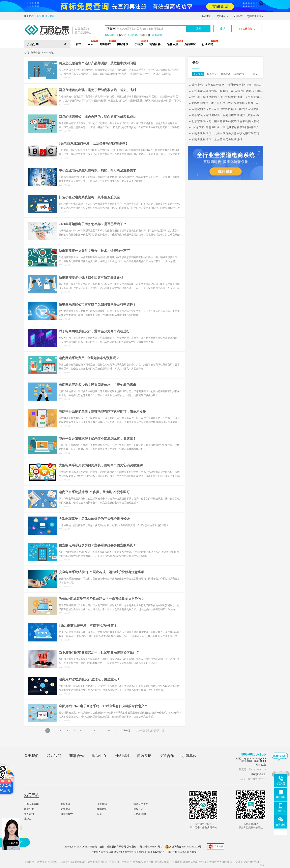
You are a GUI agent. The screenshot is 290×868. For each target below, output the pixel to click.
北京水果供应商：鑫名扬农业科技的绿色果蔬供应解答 (225, 121)
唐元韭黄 (42, 862)
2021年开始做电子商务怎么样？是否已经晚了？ (93, 224)
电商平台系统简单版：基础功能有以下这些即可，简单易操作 (102, 412)
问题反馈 (238, 16)
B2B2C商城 (48, 53)
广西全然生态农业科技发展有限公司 (67, 862)
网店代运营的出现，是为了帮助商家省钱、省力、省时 (97, 90)
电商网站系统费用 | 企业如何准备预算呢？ (89, 358)
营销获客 (155, 44)
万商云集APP (255, 16)
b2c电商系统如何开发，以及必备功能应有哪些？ (93, 144)
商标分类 (29, 809)
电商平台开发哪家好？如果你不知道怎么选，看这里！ (97, 438)
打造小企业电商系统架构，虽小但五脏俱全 (89, 197)
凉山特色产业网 (252, 862)
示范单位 (189, 756)
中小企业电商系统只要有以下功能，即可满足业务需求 (97, 170)
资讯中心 (223, 16)
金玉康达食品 (162, 862)
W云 (90, 44)
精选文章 (226, 74)
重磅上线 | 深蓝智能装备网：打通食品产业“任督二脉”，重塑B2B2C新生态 (226, 85)
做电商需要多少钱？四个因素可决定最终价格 (91, 278)
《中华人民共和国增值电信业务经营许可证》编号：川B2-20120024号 (128, 852)
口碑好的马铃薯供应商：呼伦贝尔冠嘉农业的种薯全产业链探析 (227, 128)
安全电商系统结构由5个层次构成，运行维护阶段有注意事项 (101, 572)
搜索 (198, 29)
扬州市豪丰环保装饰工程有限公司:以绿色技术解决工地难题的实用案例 (227, 91)
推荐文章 (212, 74)
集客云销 (29, 814)
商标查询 (65, 804)
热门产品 (31, 795)
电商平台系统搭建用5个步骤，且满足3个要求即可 (94, 492)
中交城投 (238, 862)
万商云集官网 (31, 804)
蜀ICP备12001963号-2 (151, 847)
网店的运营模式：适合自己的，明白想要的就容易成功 (97, 117)
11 (115, 731)
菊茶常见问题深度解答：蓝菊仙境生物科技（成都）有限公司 (227, 116)
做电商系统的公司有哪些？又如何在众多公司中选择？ (97, 304)
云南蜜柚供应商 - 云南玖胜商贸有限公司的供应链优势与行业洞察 (227, 110)
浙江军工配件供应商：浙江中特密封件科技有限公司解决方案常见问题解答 (227, 97)
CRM (100, 814)
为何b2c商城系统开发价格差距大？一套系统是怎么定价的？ (101, 599)
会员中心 (206, 16)
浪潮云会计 (67, 814)
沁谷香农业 (176, 862)
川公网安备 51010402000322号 (183, 847)
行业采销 (207, 44)
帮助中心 (99, 756)
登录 (223, 29)
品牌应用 (172, 44)
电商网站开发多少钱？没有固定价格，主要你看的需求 (97, 385)
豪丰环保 (149, 862)
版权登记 (121, 35)
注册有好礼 (247, 29)
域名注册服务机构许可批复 (182, 852)
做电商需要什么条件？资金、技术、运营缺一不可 (94, 251)
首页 (79, 44)
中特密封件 (126, 862)
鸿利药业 (203, 862)
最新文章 (198, 74)
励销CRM (133, 35)
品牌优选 (65, 809)
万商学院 (190, 44)
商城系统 (102, 809)
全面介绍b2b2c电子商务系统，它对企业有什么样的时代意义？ (103, 706)
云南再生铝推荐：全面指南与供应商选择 (217, 139)
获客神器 (110, 35)
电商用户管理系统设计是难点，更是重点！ (89, 679)
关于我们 (31, 756)
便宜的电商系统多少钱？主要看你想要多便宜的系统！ (97, 545)
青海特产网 (215, 862)
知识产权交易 (190, 862)
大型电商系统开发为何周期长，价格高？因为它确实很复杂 (101, 465)
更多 (255, 74)
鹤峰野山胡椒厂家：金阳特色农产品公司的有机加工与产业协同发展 (227, 103)
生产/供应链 (140, 814)
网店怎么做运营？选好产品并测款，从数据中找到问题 (97, 63)
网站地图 (122, 756)
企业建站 (102, 804)
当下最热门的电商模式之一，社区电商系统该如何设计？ (99, 652)
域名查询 (157, 35)
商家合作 (77, 756)
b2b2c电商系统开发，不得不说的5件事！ (88, 626)
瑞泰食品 (138, 862)
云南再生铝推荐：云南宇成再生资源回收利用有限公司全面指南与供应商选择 (227, 134)
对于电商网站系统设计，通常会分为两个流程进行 (94, 331)
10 (108, 731)
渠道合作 (167, 756)
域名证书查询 (141, 804)
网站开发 (123, 44)
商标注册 (145, 35)
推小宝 (28, 819)
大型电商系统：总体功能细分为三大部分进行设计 (94, 519)
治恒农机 (227, 862)
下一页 (126, 731)
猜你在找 (239, 74)
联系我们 (54, 756)
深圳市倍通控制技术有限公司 (103, 862)
